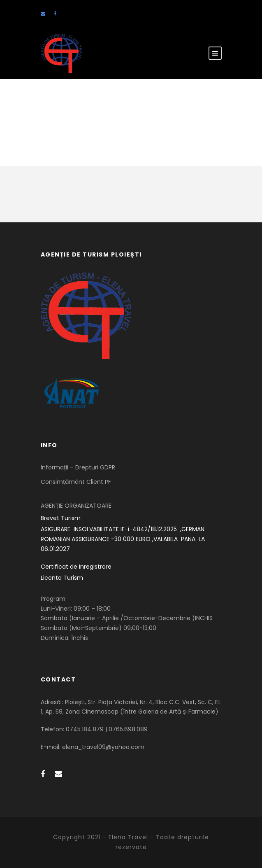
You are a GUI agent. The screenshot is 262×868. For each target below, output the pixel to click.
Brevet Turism (61, 518)
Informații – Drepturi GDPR (78, 467)
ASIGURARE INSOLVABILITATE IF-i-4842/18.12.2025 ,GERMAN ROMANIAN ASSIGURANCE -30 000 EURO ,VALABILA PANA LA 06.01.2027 (124, 539)
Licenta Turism (62, 578)
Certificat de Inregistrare (76, 567)
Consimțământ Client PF (76, 482)
